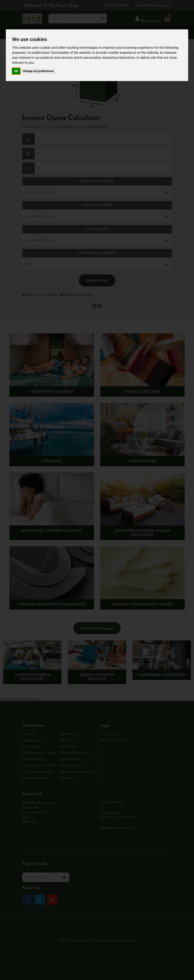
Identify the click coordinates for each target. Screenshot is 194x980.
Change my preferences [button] (38, 71)
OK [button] (16, 71)
